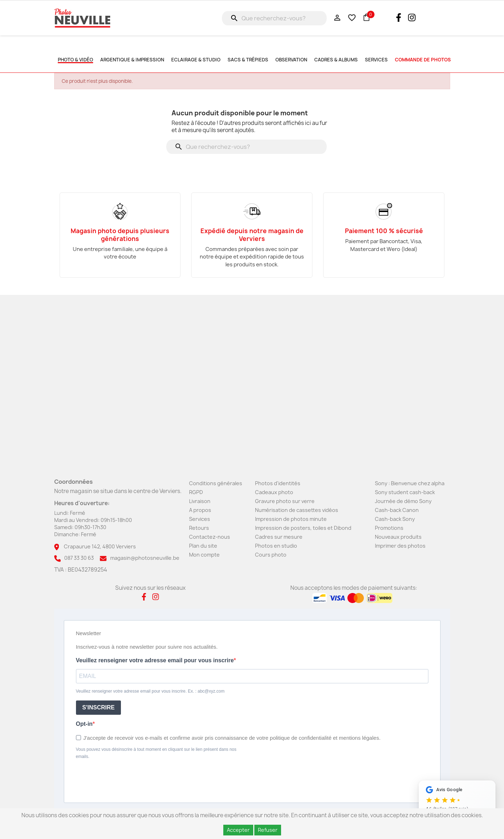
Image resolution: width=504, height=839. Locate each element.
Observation (291, 60)
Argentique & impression (132, 60)
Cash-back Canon (397, 510)
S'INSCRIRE (99, 707)
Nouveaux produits (398, 537)
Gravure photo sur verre (285, 501)
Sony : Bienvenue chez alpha (410, 483)
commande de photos (423, 60)
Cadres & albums (336, 60)
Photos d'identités (278, 483)
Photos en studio (276, 546)
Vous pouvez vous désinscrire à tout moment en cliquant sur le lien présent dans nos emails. (156, 753)
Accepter (238, 830)
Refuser (268, 830)
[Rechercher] (274, 18)
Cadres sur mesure (279, 537)
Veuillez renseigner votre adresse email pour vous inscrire (155, 660)
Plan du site (203, 546)
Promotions (389, 528)
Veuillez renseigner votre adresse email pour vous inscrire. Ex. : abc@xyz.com (150, 691)
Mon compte (204, 555)
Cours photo (271, 555)
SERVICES (376, 60)
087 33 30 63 (79, 558)
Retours (199, 528)
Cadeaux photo (274, 492)
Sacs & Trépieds (248, 60)
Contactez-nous (210, 537)
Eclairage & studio (196, 60)
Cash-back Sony (395, 519)
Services (200, 519)
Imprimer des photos (400, 546)
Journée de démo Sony (403, 501)
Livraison (200, 501)
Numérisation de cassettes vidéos (297, 510)
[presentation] (130, 780)
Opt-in (84, 724)
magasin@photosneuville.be (145, 558)
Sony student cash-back (405, 492)
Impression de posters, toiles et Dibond (303, 528)
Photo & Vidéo (75, 60)
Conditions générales (216, 483)
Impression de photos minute (291, 519)
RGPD (196, 492)
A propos (200, 510)
